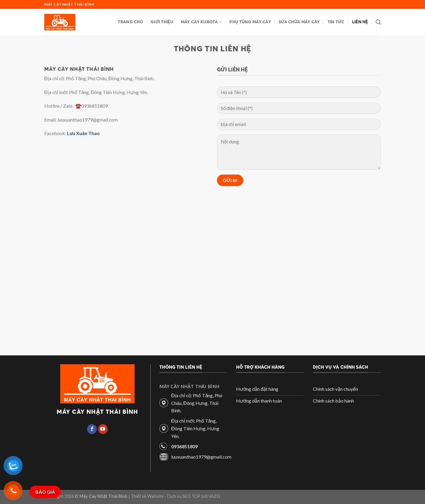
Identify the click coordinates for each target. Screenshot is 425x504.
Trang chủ (130, 22)
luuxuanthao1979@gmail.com (201, 457)
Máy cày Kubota (201, 22)
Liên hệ (360, 22)
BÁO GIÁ (45, 492)
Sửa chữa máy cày (299, 22)
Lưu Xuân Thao (83, 133)
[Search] (378, 22)
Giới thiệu (162, 22)
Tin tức (336, 22)
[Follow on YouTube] (103, 429)
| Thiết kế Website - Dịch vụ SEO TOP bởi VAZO (174, 496)
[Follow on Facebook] (92, 429)
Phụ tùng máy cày (250, 22)
